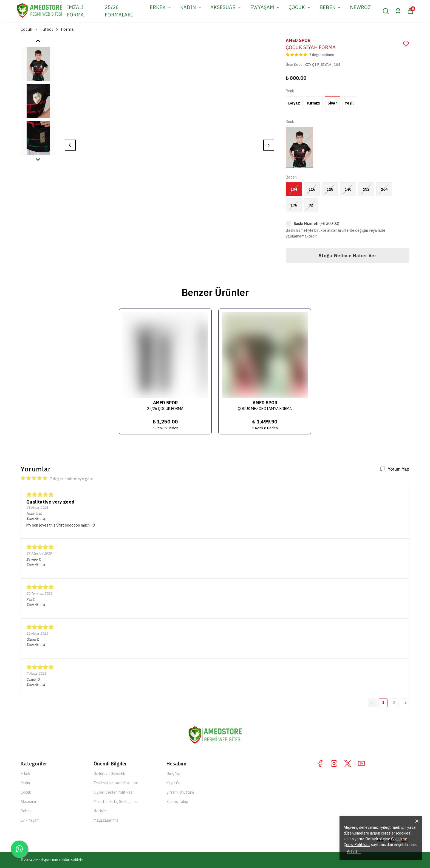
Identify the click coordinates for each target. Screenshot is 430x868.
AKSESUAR (226, 7)
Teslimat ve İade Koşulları (116, 783)
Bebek (26, 811)
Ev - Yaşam (30, 820)
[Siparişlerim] (398, 11)
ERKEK (161, 7)
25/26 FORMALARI (119, 11)
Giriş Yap (174, 774)
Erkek (25, 774)
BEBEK (331, 7)
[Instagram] (334, 764)
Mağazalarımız (106, 820)
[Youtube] (361, 764)
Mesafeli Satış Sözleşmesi (116, 802)
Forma (67, 29)
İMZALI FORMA (75, 11)
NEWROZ (360, 7)
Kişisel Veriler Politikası (113, 792)
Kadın (25, 783)
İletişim (100, 811)
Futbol (49, 29)
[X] (348, 764)
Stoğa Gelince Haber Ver (347, 256)
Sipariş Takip (177, 802)
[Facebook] (320, 764)
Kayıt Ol (173, 783)
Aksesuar (29, 802)
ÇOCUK (300, 7)
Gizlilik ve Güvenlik (109, 774)
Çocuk (29, 29)
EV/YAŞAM (265, 7)
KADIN (191, 7)
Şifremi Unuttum (180, 792)
